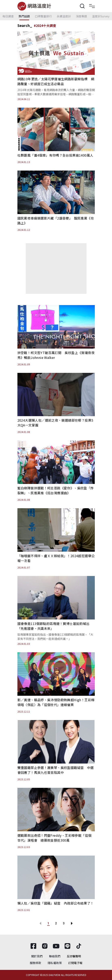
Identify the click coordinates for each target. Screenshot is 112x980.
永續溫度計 (64, 16)
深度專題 (81, 16)
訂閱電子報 (75, 963)
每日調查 (8, 16)
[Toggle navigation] (92, 6)
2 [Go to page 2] (56, 923)
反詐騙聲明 (74, 956)
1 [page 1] (48, 923)
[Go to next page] (71, 923)
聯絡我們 (55, 956)
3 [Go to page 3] (64, 923)
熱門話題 (24, 16)
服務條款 (35, 963)
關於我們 (37, 956)
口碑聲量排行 (43, 16)
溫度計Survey (101, 16)
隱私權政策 (55, 963)
